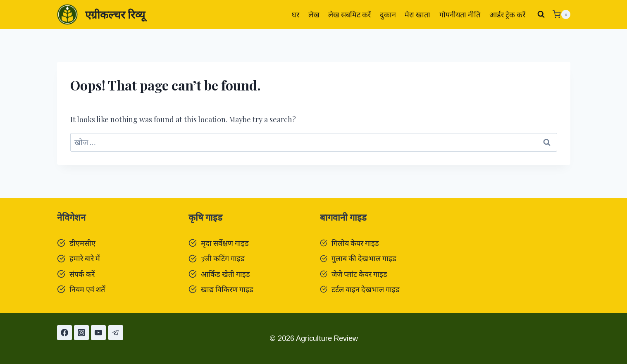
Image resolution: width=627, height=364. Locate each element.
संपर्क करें (82, 274)
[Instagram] (81, 333)
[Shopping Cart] (561, 14)
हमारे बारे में (85, 258)
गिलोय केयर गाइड (355, 243)
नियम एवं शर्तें (87, 289)
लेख (314, 14)
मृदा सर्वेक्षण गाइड (225, 243)
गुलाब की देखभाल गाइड (364, 258)
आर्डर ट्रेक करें (507, 14)
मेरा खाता (417, 14)
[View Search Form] (541, 14)
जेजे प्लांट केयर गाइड (359, 274)
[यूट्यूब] (98, 333)
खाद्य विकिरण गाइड (227, 289)
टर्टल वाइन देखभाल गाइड (366, 289)
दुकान (388, 14)
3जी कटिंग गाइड (223, 258)
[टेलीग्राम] (116, 333)
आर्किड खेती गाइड (225, 274)
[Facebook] (64, 333)
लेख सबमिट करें (349, 14)
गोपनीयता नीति (460, 14)
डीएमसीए (82, 243)
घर (296, 14)
